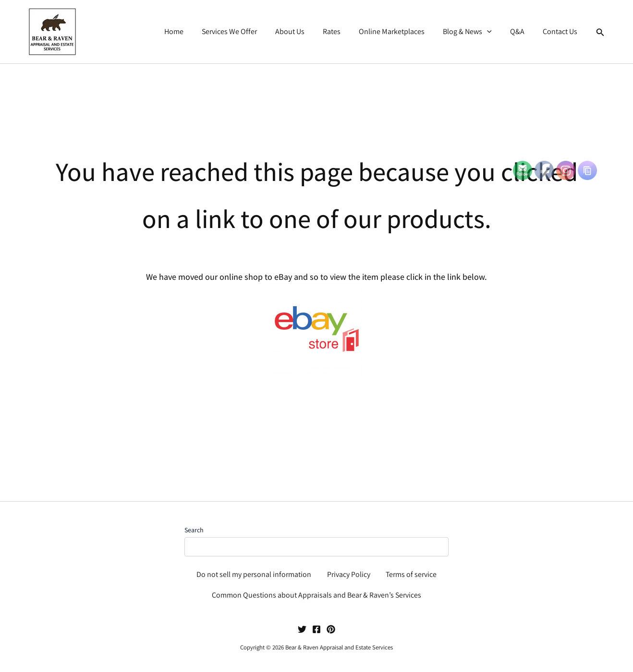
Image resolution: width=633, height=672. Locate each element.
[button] (494, 32)
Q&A (522, 31)
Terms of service (411, 573)
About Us (306, 31)
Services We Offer (248, 31)
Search (194, 528)
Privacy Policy (348, 573)
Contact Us (561, 31)
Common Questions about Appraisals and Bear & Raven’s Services (316, 595)
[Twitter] (302, 629)
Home (195, 31)
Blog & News (475, 32)
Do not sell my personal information (254, 573)
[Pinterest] (331, 629)
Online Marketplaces (402, 31)
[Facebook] (316, 629)
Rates (345, 31)
